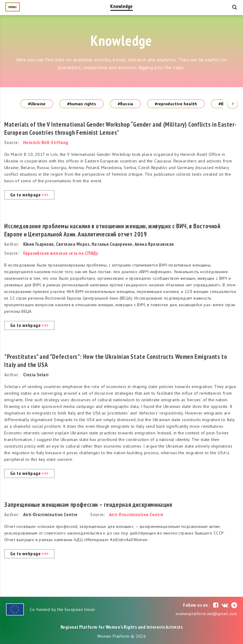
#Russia (125, 104)
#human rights (82, 104)
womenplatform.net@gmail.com (206, 614)
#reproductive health (176, 104)
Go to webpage (29, 195)
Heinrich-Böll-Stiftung (46, 142)
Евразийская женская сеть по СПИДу (61, 253)
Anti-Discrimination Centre (136, 514)
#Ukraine (37, 104)
